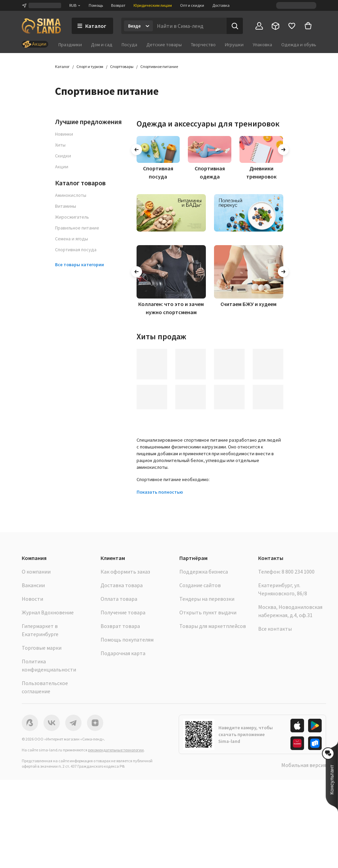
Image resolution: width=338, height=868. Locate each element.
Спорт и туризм (90, 66)
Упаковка (262, 45)
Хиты (60, 145)
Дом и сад (102, 45)
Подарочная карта (123, 653)
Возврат (118, 5)
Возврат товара (120, 626)
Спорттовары (122, 66)
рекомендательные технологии (116, 750)
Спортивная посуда (76, 250)
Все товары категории (79, 265)
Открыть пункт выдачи (208, 612)
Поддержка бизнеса (204, 572)
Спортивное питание (159, 66)
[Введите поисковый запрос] (190, 26)
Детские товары (164, 45)
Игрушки (234, 45)
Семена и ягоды (72, 239)
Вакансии (33, 585)
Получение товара (123, 612)
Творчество (203, 45)
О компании (36, 572)
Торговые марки (42, 648)
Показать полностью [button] (160, 492)
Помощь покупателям (127, 640)
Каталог (62, 66)
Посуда (129, 45)
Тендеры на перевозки (207, 599)
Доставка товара (122, 585)
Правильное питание (77, 228)
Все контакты (275, 629)
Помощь (96, 5)
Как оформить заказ (125, 572)
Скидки (63, 156)
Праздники (70, 45)
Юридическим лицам (153, 5)
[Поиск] (235, 26)
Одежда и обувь (299, 45)
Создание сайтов (200, 585)
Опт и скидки (192, 5)
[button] (332, 777)
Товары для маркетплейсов (213, 626)
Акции (62, 167)
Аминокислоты (71, 195)
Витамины (66, 206)
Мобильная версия (304, 765)
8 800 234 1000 (298, 572)
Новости (32, 599)
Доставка (221, 5)
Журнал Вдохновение (48, 612)
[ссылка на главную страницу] (41, 26)
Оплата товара (119, 599)
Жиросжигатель (72, 217)
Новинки (64, 134)
